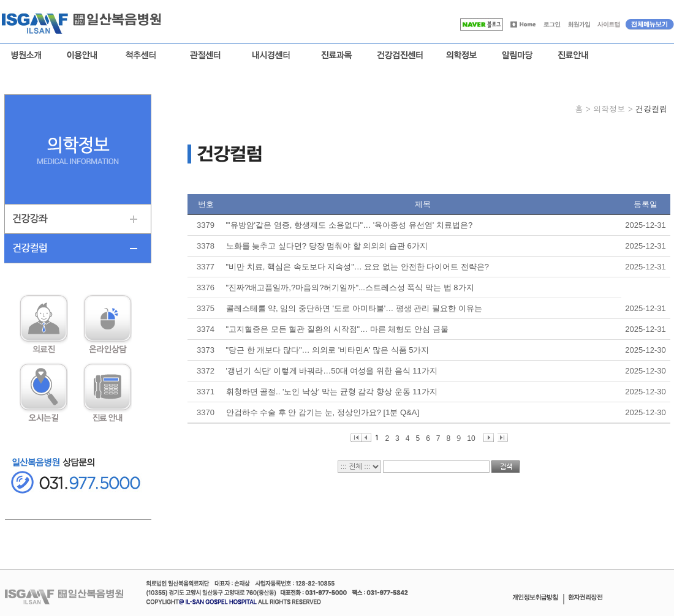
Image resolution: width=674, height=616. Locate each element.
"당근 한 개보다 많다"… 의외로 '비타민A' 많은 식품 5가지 (328, 350)
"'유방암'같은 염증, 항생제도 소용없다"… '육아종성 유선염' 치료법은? (350, 225)
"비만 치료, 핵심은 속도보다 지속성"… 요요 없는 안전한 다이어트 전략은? (358, 267)
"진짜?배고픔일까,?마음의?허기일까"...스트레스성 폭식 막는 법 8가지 (350, 287)
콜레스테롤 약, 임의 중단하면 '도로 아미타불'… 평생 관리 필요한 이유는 (354, 308)
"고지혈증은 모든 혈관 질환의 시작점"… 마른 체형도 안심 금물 (337, 329)
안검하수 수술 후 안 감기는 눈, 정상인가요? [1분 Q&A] (323, 412)
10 (471, 438)
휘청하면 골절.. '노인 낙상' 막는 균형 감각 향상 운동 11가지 (332, 392)
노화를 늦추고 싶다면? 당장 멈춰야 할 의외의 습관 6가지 (327, 246)
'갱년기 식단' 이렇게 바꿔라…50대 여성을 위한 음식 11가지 (332, 371)
